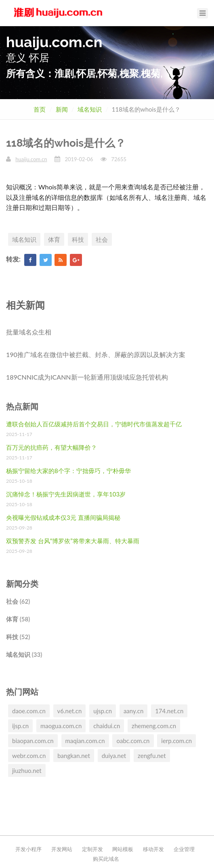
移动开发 (153, 849)
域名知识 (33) (24, 654)
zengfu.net (152, 756)
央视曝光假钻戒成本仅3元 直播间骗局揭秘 (63, 517)
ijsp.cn (20, 726)
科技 (78, 239)
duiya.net (114, 756)
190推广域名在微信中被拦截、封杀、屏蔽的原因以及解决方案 (96, 354)
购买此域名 (106, 859)
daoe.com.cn (29, 711)
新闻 (62, 109)
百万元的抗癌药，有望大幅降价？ (51, 447)
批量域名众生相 (29, 332)
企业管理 (184, 849)
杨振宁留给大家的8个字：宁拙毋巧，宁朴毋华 (68, 471)
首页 (40, 109)
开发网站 (62, 849)
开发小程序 (28, 849)
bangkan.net (74, 756)
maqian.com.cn (85, 741)
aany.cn (133, 711)
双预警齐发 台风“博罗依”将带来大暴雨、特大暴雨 (73, 541)
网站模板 (123, 849)
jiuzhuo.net (27, 770)
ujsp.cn (103, 711)
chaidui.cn (107, 726)
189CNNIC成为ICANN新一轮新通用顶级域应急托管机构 (87, 377)
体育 (54, 239)
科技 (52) (18, 637)
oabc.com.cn (133, 741)
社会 (102, 239)
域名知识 (90, 109)
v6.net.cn (70, 711)
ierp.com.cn (176, 741)
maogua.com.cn (61, 726)
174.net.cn (169, 711)
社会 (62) (18, 601)
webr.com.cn (29, 756)
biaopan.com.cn (33, 741)
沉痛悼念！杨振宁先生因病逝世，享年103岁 (66, 494)
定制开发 (92, 849)
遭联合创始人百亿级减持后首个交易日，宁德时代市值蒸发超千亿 (94, 424)
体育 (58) (18, 619)
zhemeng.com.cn (154, 726)
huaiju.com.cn (31, 159)
